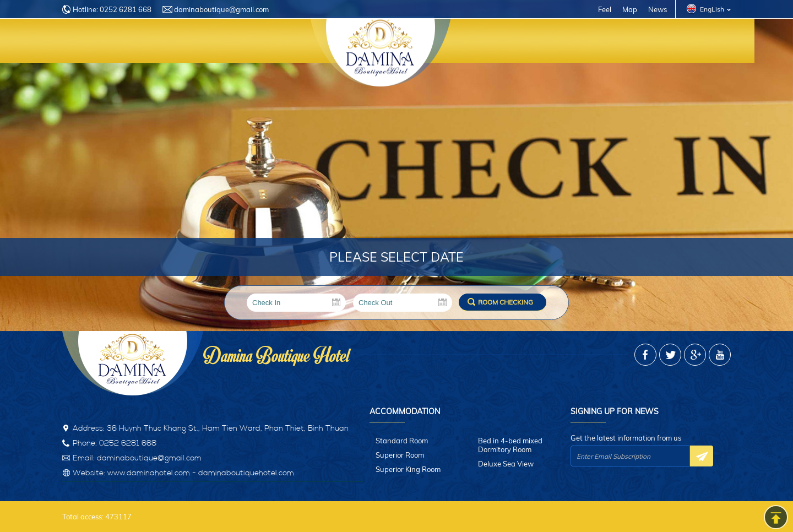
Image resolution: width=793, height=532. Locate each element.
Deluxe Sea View (506, 464)
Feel (605, 9)
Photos (645, 43)
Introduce (142, 43)
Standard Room (402, 441)
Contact (701, 43)
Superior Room (400, 455)
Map (630, 9)
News (658, 9)
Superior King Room (408, 469)
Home (85, 43)
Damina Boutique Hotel (276, 353)
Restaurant (509, 43)
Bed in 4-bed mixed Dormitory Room (510, 445)
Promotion (582, 43)
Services (302, 43)
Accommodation (224, 43)
